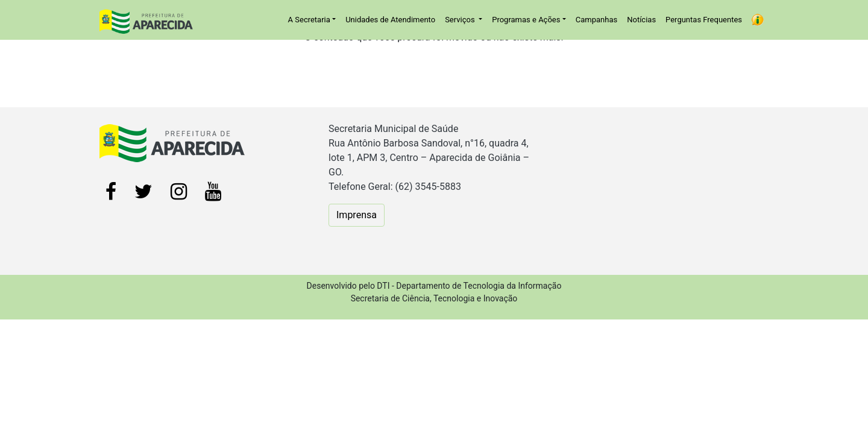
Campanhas (596, 20)
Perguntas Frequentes (704, 20)
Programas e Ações (526, 20)
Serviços (461, 20)
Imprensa (357, 215)
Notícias (641, 20)
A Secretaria (309, 20)
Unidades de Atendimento (390, 20)
